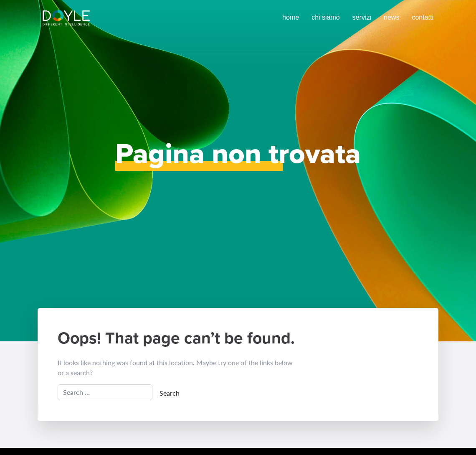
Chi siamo (326, 17)
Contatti (423, 17)
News (391, 17)
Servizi (362, 17)
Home (291, 17)
